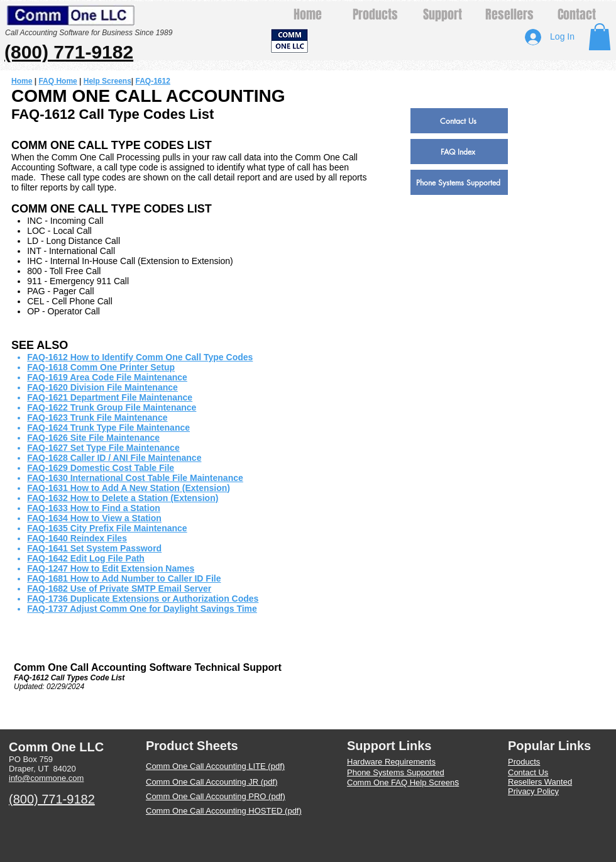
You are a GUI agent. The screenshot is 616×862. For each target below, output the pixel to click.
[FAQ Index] (459, 152)
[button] (600, 37)
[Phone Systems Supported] (459, 182)
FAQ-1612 (153, 81)
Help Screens (107, 81)
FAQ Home (58, 81)
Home (22, 81)
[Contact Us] (459, 121)
